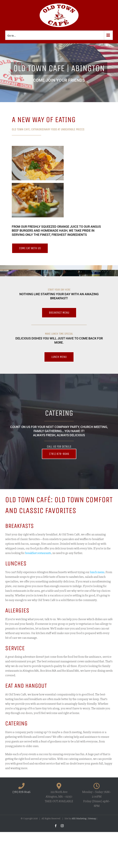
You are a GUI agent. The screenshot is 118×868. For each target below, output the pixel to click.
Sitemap (92, 818)
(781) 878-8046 (21, 792)
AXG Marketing (79, 818)
